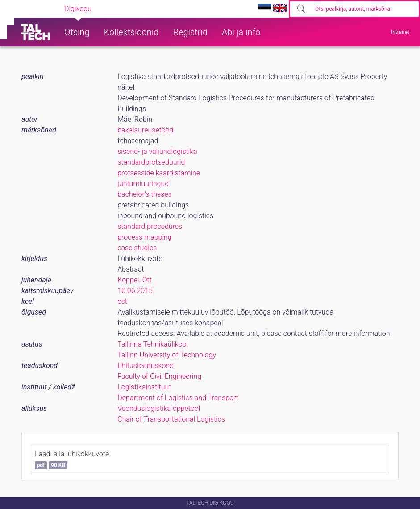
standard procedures (150, 226)
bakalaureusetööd (145, 130)
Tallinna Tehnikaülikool (153, 344)
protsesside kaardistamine (159, 173)
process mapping (144, 237)
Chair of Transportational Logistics (171, 419)
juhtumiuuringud (143, 184)
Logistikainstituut (144, 387)
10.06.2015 (135, 291)
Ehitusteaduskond (146, 366)
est (122, 301)
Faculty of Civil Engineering (159, 376)
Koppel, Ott (135, 280)
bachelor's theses (145, 194)
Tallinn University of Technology (167, 355)
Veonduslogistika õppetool (159, 408)
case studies (137, 248)
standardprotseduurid (151, 162)
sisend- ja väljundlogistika (157, 151)
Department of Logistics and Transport (178, 398)
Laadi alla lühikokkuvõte (72, 459)
